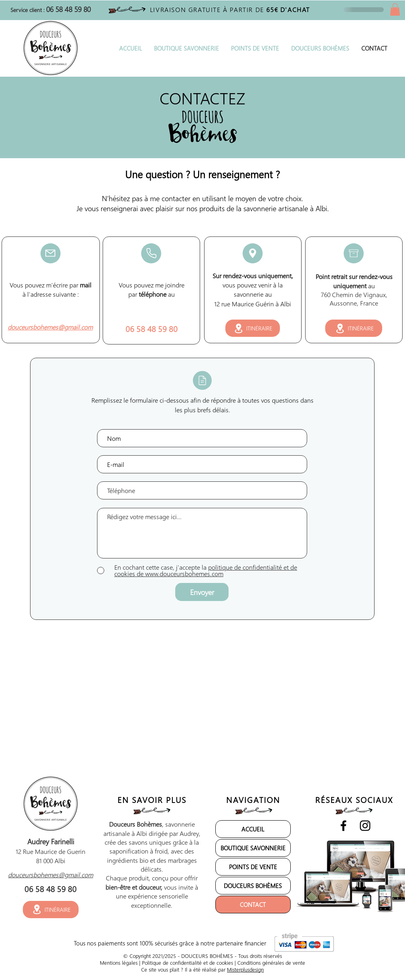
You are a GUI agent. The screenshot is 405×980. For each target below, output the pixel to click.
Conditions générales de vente (271, 963)
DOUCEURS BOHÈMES (253, 886)
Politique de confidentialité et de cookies (187, 963)
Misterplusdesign (245, 969)
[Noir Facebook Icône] (343, 826)
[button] (395, 9)
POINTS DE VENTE (253, 867)
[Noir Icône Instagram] (365, 826)
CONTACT (253, 905)
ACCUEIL (253, 829)
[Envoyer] (202, 592)
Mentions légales (119, 963)
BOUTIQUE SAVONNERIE (253, 848)
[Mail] (51, 253)
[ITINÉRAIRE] (253, 328)
